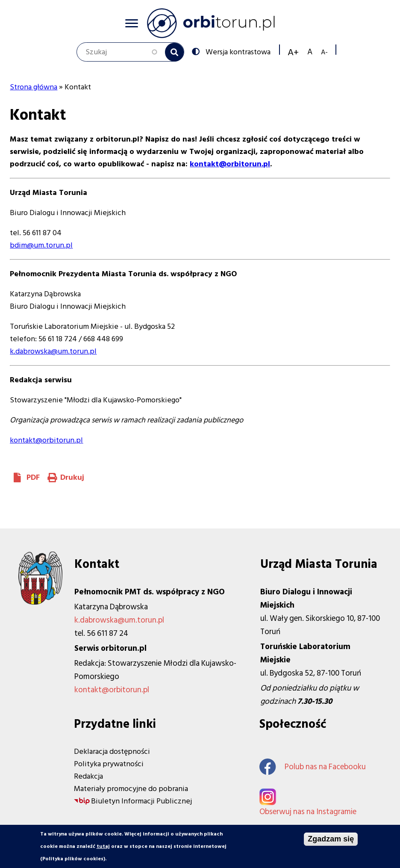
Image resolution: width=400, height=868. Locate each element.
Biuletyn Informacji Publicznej (141, 801)
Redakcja (88, 776)
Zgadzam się (331, 840)
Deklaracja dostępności (112, 751)
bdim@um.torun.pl (41, 245)
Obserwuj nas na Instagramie (308, 812)
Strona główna (34, 87)
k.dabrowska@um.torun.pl (53, 351)
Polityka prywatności (109, 764)
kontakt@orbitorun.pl (46, 440)
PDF (33, 477)
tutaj (103, 848)
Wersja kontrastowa (237, 51)
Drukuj (72, 477)
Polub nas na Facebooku (313, 767)
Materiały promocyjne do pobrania (131, 789)
